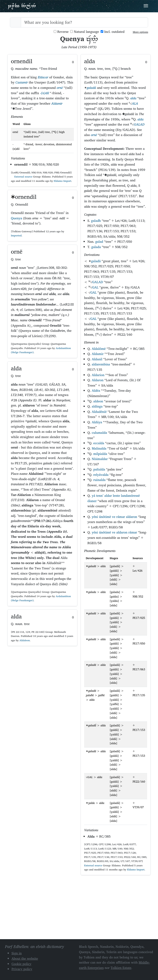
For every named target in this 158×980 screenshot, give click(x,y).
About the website (25, 958)
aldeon (98, 401)
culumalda (99, 433)
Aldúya (97, 422)
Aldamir (57, 103)
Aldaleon (25, 640)
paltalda (99, 469)
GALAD (139, 124)
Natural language (85, 32)
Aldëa (96, 390)
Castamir (22, 82)
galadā (91, 88)
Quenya (16, 218)
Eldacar (43, 77)
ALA (135, 103)
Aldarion (98, 375)
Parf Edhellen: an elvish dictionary (22, 6)
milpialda (100, 454)
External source (22, 177)
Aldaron (98, 380)
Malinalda (99, 448)
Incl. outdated (113, 32)
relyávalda (101, 475)
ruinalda (99, 480)
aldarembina (101, 364)
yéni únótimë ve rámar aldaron (114, 517)
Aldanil (97, 359)
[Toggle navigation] (146, 6)
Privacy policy (22, 969)
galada (96, 247)
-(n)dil (44, 93)
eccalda (99, 443)
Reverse (61, 32)
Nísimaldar (100, 459)
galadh (96, 221)
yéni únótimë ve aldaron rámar (114, 532)
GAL (95, 287)
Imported (16, 235)
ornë (60, 88)
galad (99, 242)
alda (133, 98)
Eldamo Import (62, 181)
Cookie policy (21, 964)
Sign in (17, 953)
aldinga (97, 406)
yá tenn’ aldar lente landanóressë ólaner (114, 498)
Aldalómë (99, 349)
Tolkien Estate (121, 968)
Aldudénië (99, 412)
